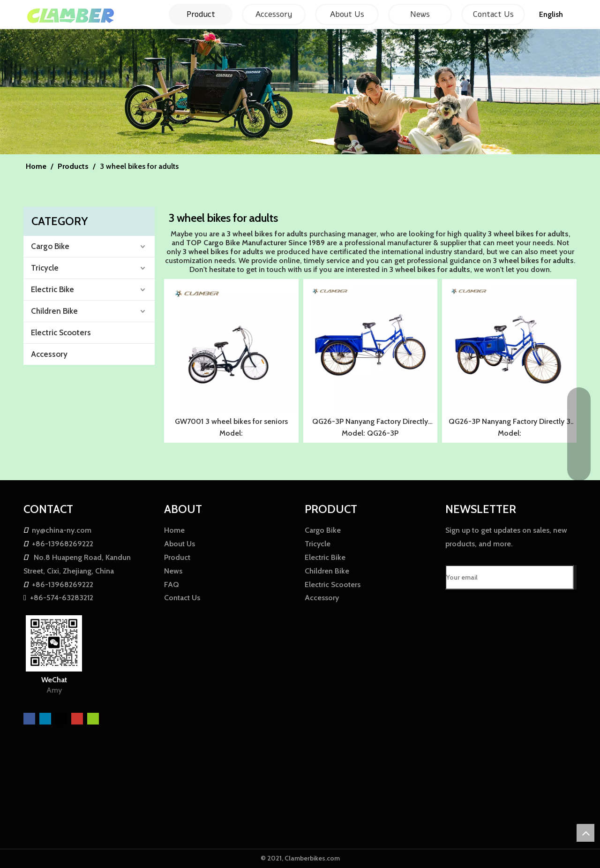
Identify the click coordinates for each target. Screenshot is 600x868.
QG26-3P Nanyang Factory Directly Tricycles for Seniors (370, 423)
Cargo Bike (50, 246)
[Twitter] (62, 718)
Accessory (49, 354)
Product (177, 557)
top (585, 833)
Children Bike (54, 311)
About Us (180, 544)
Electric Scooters (61, 332)
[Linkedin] (46, 718)
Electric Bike (52, 289)
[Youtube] (78, 718)
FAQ (172, 585)
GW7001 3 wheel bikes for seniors (231, 421)
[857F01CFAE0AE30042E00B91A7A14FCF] (300, 92)
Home (174, 530)
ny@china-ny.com (62, 530)
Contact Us (182, 598)
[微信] (93, 718)
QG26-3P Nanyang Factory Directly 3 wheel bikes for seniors (510, 423)
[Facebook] (30, 718)
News (173, 571)
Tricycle (45, 268)
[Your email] (510, 577)
